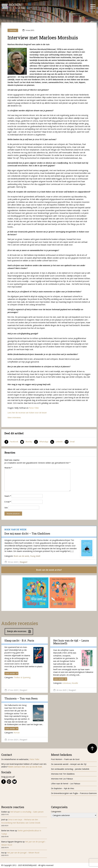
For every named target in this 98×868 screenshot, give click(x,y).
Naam (8, 496)
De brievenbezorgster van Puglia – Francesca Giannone (74, 793)
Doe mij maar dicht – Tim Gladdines (27, 533)
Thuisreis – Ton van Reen (21, 699)
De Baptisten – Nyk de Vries (63, 789)
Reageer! (24, 562)
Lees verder (11, 674)
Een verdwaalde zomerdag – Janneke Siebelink (70, 769)
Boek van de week (21, 556)
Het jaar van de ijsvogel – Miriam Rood (23, 853)
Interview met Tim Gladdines (63, 774)
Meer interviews (14, 417)
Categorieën (56, 812)
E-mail (8, 502)
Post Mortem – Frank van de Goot (65, 759)
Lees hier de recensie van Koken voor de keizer (27, 413)
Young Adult (35, 556)
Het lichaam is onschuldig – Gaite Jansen (27, 812)
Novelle (75, 683)
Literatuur (67, 683)
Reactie (8, 468)
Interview (13, 30)
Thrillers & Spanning (22, 678)
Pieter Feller (34, 408)
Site (6, 508)
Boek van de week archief (49, 570)
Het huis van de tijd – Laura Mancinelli (71, 642)
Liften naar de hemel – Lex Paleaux (66, 784)
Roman (17, 733)
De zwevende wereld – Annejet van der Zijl (69, 764)
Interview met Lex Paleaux (62, 779)
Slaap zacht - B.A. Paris (19, 641)
